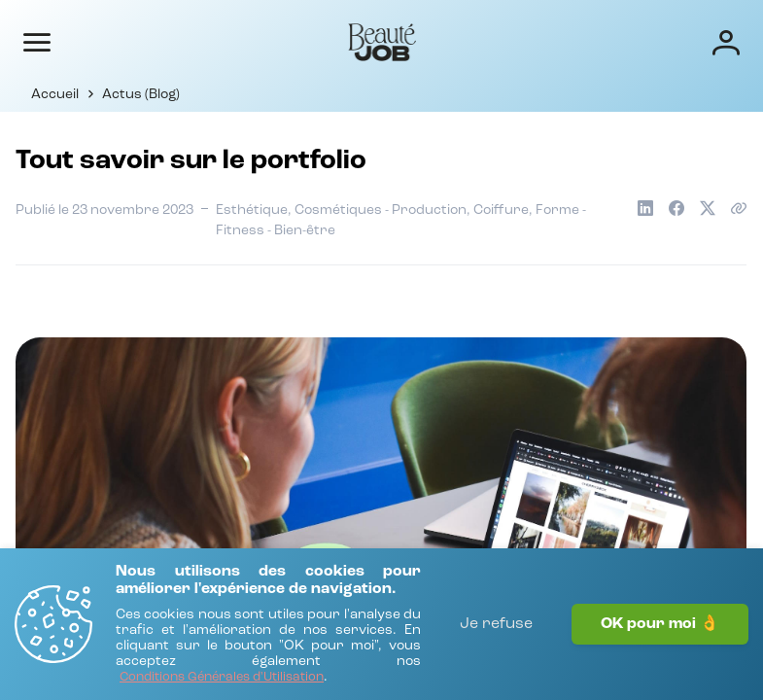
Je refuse (496, 624)
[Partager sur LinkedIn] (645, 208)
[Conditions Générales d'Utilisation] (222, 678)
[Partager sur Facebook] (676, 208)
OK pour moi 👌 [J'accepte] (660, 624)
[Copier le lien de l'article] (739, 208)
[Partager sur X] (708, 208)
